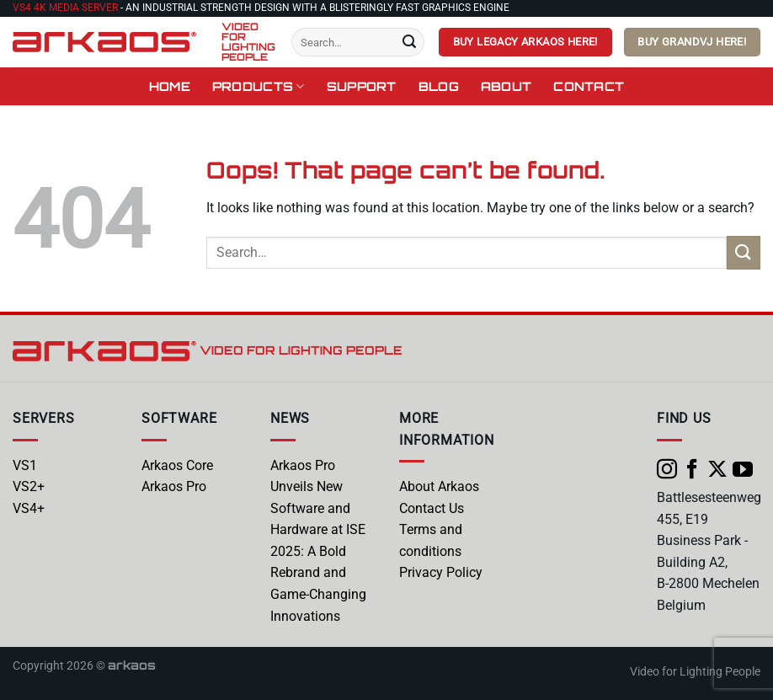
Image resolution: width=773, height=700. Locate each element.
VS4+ (29, 508)
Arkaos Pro (174, 486)
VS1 (25, 465)
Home (170, 86)
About (506, 86)
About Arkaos (439, 486)
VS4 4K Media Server (65, 8)
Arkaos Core (177, 465)
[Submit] (409, 42)
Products (259, 86)
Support (362, 86)
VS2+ (29, 486)
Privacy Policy (441, 572)
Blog (439, 86)
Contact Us (432, 508)
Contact (589, 86)
